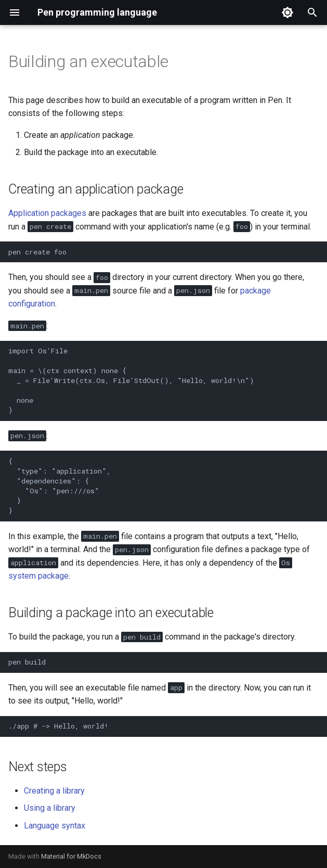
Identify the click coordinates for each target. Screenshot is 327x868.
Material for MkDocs (71, 856)
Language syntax (55, 826)
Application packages (47, 213)
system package (38, 576)
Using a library (50, 808)
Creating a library (54, 791)
